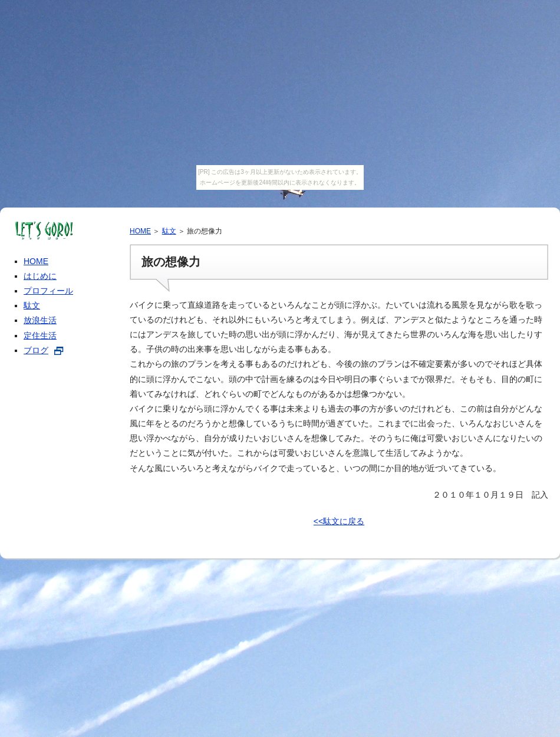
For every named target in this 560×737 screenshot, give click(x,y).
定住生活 (40, 335)
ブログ (36, 350)
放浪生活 (40, 320)
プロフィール (48, 291)
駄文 (169, 231)
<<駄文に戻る (339, 521)
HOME (140, 231)
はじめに (40, 276)
